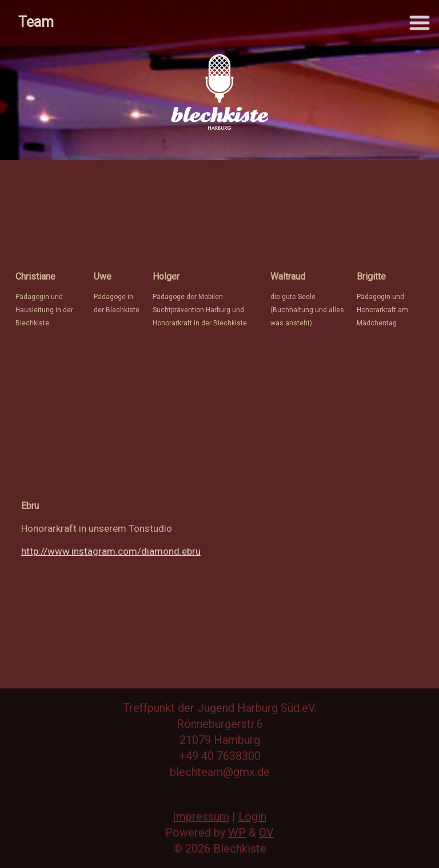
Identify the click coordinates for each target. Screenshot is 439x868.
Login (252, 817)
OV (266, 833)
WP (237, 833)
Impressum (201, 817)
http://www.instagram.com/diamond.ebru (111, 551)
